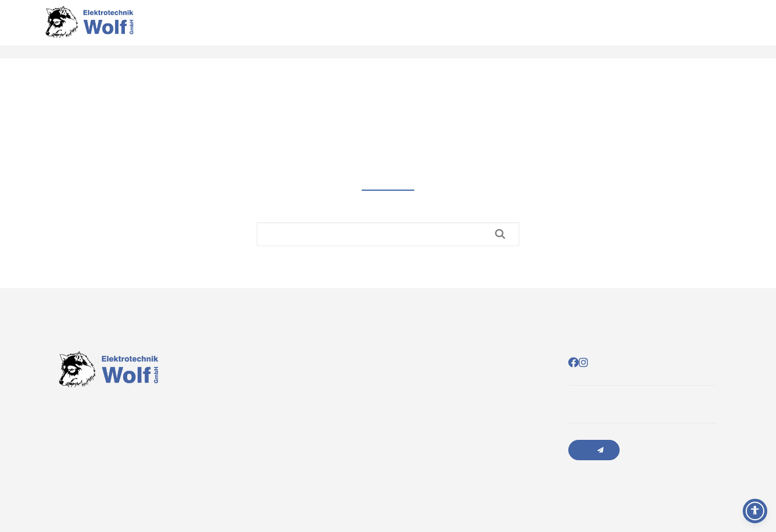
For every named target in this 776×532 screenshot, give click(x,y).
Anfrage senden (594, 450)
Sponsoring (735, 29)
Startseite (656, 29)
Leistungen (677, 29)
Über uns (697, 29)
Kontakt (716, 29)
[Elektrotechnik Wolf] (89, 29)
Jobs (755, 29)
